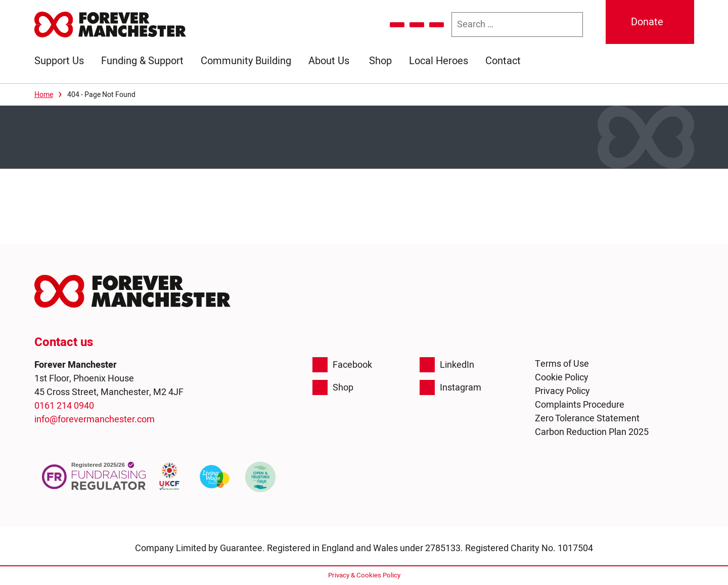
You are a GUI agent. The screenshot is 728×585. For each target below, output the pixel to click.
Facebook (342, 365)
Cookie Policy (562, 378)
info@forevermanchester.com (95, 420)
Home (44, 95)
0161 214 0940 (64, 406)
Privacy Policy (562, 391)
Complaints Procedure (580, 405)
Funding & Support (142, 61)
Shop (380, 61)
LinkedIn (447, 365)
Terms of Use (562, 364)
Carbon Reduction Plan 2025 (592, 432)
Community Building (246, 61)
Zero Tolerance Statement (587, 419)
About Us (329, 61)
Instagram (450, 387)
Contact (503, 61)
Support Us (59, 61)
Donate (647, 22)
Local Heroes (439, 61)
